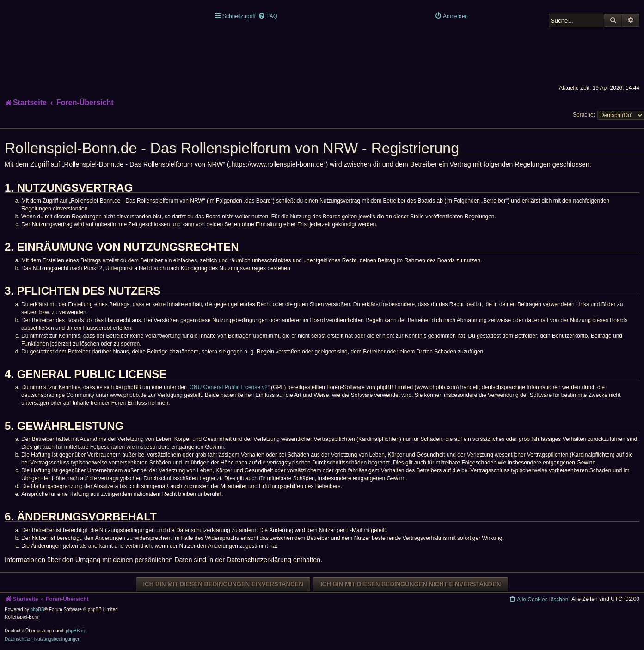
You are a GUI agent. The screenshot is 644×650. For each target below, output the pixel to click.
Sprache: (584, 115)
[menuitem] (268, 16)
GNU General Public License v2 (229, 387)
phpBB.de (76, 631)
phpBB (37, 610)
